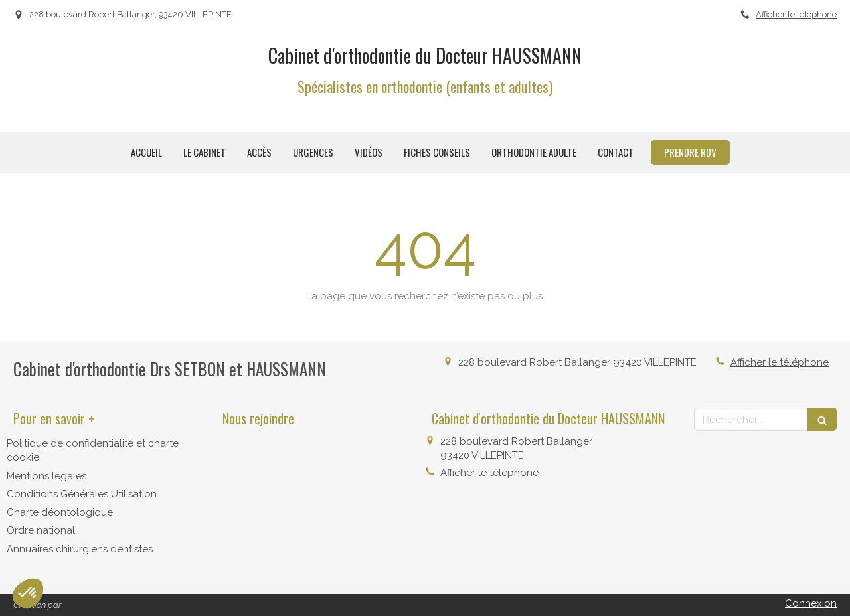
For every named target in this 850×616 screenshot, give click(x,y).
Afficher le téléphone (796, 14)
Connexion (811, 603)
